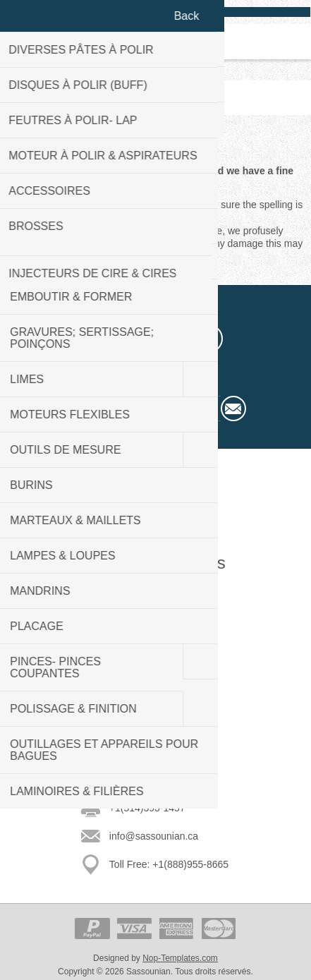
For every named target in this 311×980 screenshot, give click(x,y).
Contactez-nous (155, 591)
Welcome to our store (155, 514)
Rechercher (155, 730)
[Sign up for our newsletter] (143, 409)
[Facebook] (103, 339)
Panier (173, 42)
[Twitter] (138, 339)
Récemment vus (155, 709)
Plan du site (155, 612)
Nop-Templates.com (180, 958)
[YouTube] (173, 339)
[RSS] (209, 339)
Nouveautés (155, 688)
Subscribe (233, 409)
